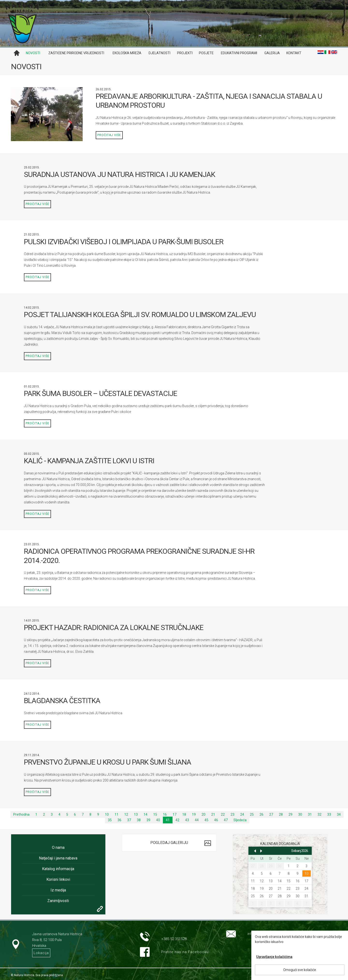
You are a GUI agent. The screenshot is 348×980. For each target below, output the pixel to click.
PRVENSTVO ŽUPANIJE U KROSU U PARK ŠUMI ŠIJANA (108, 762)
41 (168, 820)
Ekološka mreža (127, 53)
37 (129, 820)
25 (252, 814)
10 (107, 814)
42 (177, 820)
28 (281, 814)
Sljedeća (240, 820)
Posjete (206, 53)
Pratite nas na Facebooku (185, 952)
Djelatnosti (159, 53)
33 (329, 814)
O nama (58, 847)
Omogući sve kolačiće (300, 970)
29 (290, 814)
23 (232, 814)
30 (300, 814)
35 (110, 820)
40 (158, 820)
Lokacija (41, 953)
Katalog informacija (58, 869)
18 (184, 814)
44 (197, 820)
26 (261, 814)
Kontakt (294, 53)
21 (213, 814)
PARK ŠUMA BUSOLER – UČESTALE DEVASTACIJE (101, 393)
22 (223, 814)
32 (319, 814)
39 (148, 820)
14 (145, 814)
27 (271, 814)
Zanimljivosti (58, 901)
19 (194, 814)
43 (187, 820)
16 (165, 814)
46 (216, 820)
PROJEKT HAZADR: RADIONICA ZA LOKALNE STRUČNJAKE (114, 627)
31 (310, 814)
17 (174, 814)
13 (136, 814)
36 (119, 820)
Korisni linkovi (58, 879)
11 (116, 814)
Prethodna (21, 814)
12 (126, 814)
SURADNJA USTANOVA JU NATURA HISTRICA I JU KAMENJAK (120, 174)
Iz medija (58, 890)
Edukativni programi (239, 53)
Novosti (33, 53)
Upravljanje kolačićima (274, 957)
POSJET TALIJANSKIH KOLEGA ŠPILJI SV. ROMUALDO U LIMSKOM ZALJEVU (140, 315)
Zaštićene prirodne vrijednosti (76, 53)
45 (206, 820)
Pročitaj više (109, 135)
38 (139, 820)
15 (155, 814)
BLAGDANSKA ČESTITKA (62, 701)
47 (226, 820)
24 (242, 814)
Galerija (272, 53)
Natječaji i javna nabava (58, 858)
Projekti (185, 53)
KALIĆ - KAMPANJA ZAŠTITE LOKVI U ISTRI (89, 461)
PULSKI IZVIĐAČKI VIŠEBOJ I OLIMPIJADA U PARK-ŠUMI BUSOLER (124, 242)
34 (339, 814)
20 (203, 814)
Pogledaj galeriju (169, 843)
